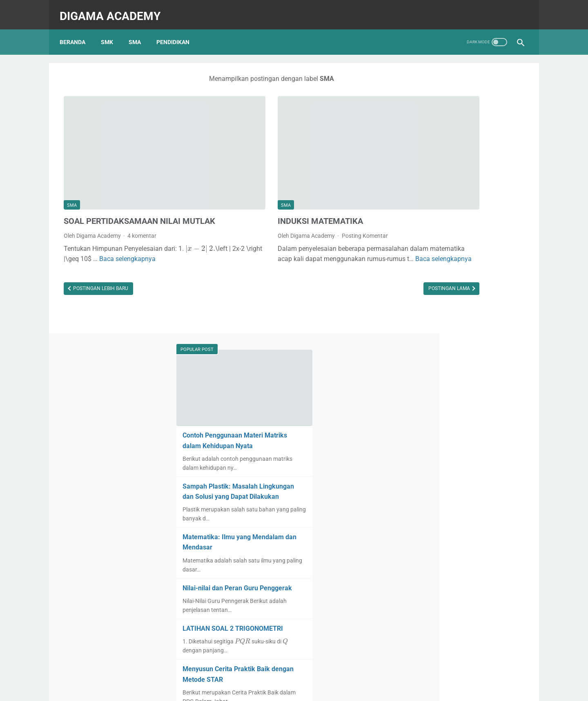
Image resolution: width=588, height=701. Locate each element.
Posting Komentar (311, 200)
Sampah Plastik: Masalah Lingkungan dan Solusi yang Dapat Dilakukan (459, 213)
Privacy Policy (348, 662)
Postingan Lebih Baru (100, 276)
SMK (111, 32)
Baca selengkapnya (301, 233)
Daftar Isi (285, 662)
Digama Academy (114, 10)
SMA (139, 32)
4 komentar (142, 212)
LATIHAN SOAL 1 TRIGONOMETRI (458, 446)
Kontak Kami (253, 662)
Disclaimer (314, 662)
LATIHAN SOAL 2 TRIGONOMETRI (458, 355)
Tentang (223, 662)
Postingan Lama (343, 276)
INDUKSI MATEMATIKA (267, 185)
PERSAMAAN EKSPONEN (445, 538)
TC (373, 662)
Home (294, 671)
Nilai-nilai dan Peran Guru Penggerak (463, 314)
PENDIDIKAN (177, 32)
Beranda (77, 32)
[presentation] (79, 236)
